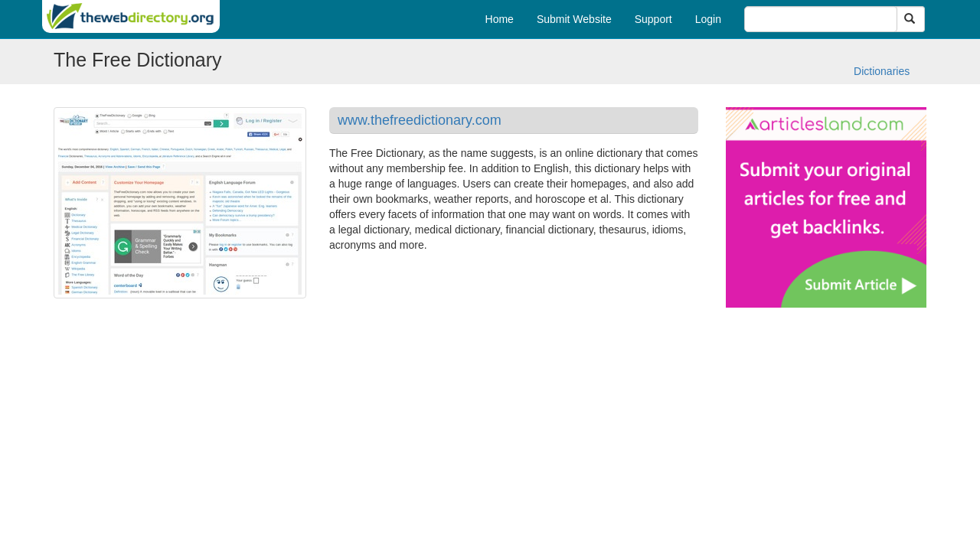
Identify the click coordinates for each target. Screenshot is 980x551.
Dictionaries (882, 71)
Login (708, 19)
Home (500, 19)
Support (653, 19)
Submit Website (574, 19)
